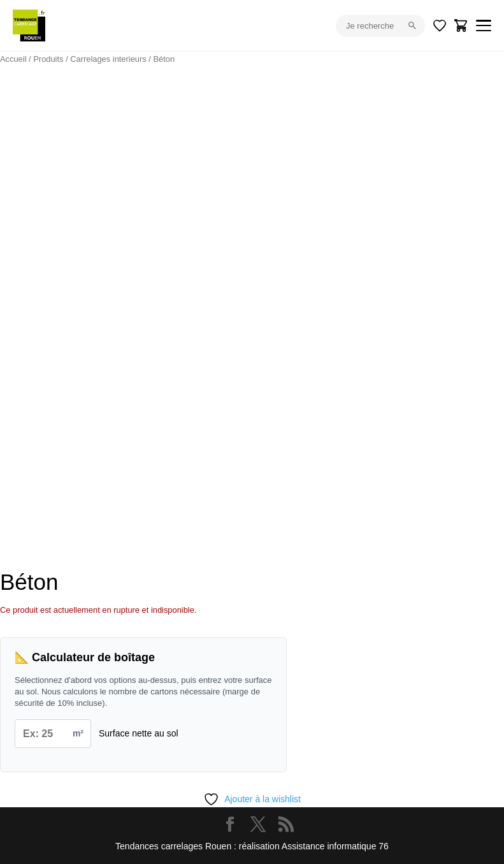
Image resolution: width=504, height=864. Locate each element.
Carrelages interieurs (108, 59)
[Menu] (484, 26)
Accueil (13, 59)
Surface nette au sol (139, 733)
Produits (48, 59)
